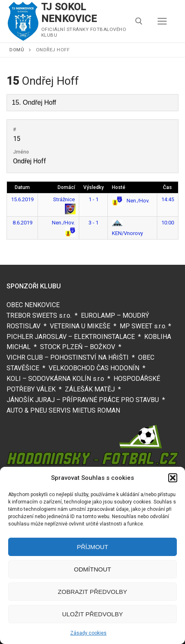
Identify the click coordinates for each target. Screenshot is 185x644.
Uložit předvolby (92, 614)
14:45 (168, 199)
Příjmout (92, 547)
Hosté (119, 187)
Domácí (66, 187)
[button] (173, 478)
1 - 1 (94, 199)
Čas (167, 187)
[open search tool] (139, 21)
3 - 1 (94, 223)
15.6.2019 (22, 199)
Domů (17, 50)
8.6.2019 (22, 223)
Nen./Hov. (131, 201)
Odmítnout (92, 569)
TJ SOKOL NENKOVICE (69, 13)
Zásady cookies (88, 633)
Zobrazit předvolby (93, 592)
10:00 (168, 223)
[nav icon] (162, 21)
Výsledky (94, 187)
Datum (22, 187)
